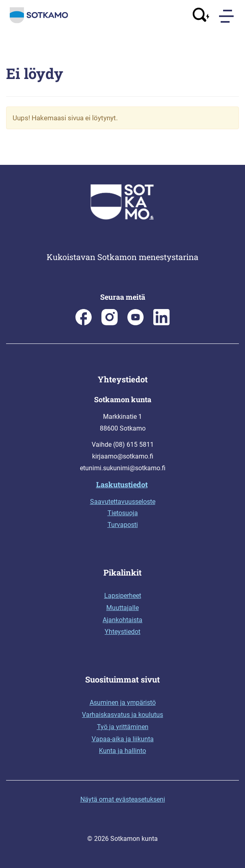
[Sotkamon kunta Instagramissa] (110, 323)
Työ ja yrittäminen (123, 727)
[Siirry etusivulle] (39, 21)
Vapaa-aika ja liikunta (123, 739)
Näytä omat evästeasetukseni (123, 799)
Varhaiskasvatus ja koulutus (122, 715)
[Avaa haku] (201, 16)
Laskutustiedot (122, 484)
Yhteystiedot (122, 632)
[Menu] (227, 16)
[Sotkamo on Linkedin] (161, 323)
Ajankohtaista (122, 620)
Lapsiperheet (123, 596)
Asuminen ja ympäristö (123, 703)
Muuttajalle (122, 608)
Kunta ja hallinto (122, 751)
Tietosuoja (123, 513)
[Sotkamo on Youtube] (135, 323)
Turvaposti (123, 525)
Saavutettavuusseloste (123, 502)
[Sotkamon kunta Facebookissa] (84, 323)
